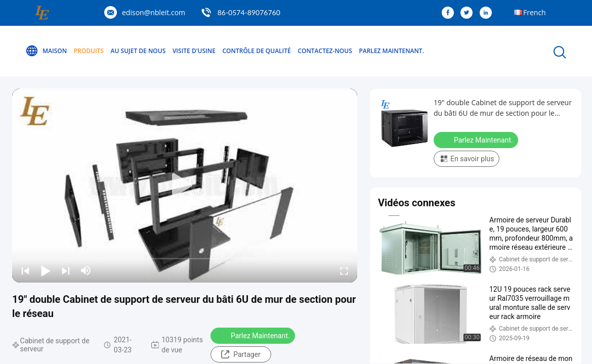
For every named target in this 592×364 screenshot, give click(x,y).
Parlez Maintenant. (391, 51)
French (535, 12)
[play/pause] (46, 270)
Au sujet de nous (138, 51)
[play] (185, 186)
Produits (89, 51)
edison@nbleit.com (154, 12)
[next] (66, 270)
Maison (46, 51)
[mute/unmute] (86, 270)
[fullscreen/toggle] (344, 270)
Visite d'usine (194, 51)
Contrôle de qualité (257, 51)
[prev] (25, 270)
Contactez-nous (325, 51)
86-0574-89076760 (249, 12)
